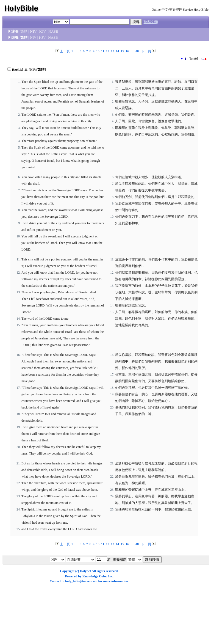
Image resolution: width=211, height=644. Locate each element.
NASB (53, 31)
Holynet (85, 571)
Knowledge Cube (95, 576)
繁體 (24, 31)
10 (98, 51)
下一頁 (146, 51)
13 (112, 51)
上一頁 (65, 51)
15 (122, 51)
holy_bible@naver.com (81, 581)
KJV (43, 31)
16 (127, 51)
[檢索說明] (150, 22)
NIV (33, 31)
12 (107, 51)
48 (137, 51)
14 (117, 51)
